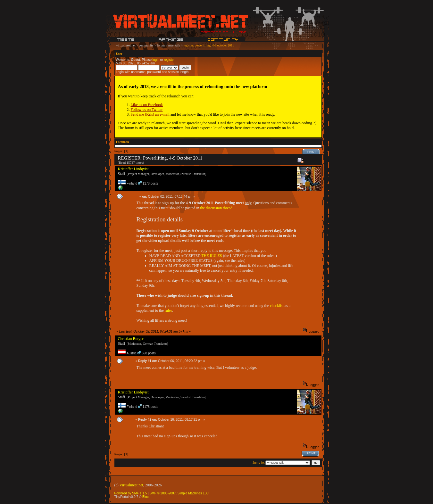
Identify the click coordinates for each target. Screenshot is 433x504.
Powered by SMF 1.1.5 (131, 493)
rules (168, 310)
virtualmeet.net (126, 45)
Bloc (145, 497)
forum (161, 45)
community (146, 45)
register (169, 60)
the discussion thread (216, 208)
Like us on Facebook (147, 105)
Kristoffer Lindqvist (133, 169)
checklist (277, 306)
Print (312, 152)
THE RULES (212, 256)
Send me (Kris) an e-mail (150, 114)
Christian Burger (131, 339)
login (156, 60)
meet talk (174, 45)
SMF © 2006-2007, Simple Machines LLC (179, 493)
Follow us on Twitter (147, 110)
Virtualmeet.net (131, 485)
